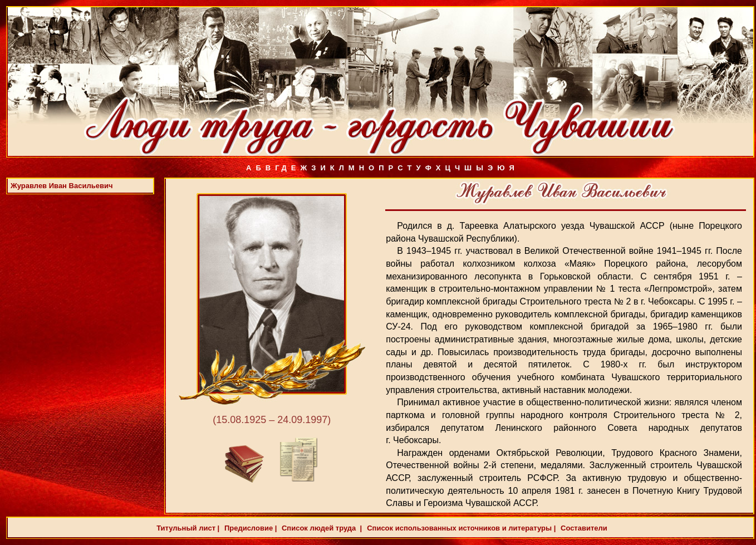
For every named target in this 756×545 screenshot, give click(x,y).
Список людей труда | (321, 528)
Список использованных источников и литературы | (461, 528)
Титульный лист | (188, 528)
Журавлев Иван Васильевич (62, 186)
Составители (583, 528)
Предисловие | (249, 528)
